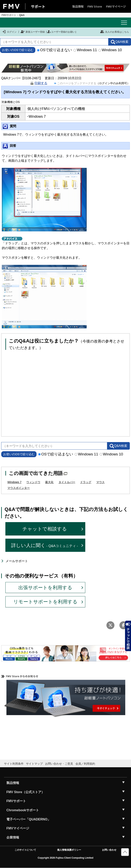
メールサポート (17, 561)
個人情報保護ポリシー (69, 850)
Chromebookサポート (23, 810)
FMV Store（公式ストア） (25, 792)
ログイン (9, 32)
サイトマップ (34, 764)
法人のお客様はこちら (115, 32)
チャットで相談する (45, 529)
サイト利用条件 (14, 764)
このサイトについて (25, 850)
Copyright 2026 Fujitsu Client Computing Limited (66, 858)
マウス (100, 482)
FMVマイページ (116, 6)
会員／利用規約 (85, 764)
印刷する (41, 83)
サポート (38, 6)
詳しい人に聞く (45, 545)
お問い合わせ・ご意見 (59, 764)
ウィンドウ (33, 482)
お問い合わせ (109, 850)
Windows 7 (14, 482)
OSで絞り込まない (55, 50)
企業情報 (13, 837)
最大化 (49, 482)
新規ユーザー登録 (33, 32)
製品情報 (78, 6)
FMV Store (95, 6)
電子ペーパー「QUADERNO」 (28, 819)
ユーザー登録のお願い (61, 32)
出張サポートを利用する (45, 588)
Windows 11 (85, 50)
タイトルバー (67, 482)
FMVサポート (9, 15)
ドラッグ (86, 482)
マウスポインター (19, 488)
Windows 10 (110, 50)
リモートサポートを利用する (45, 602)
